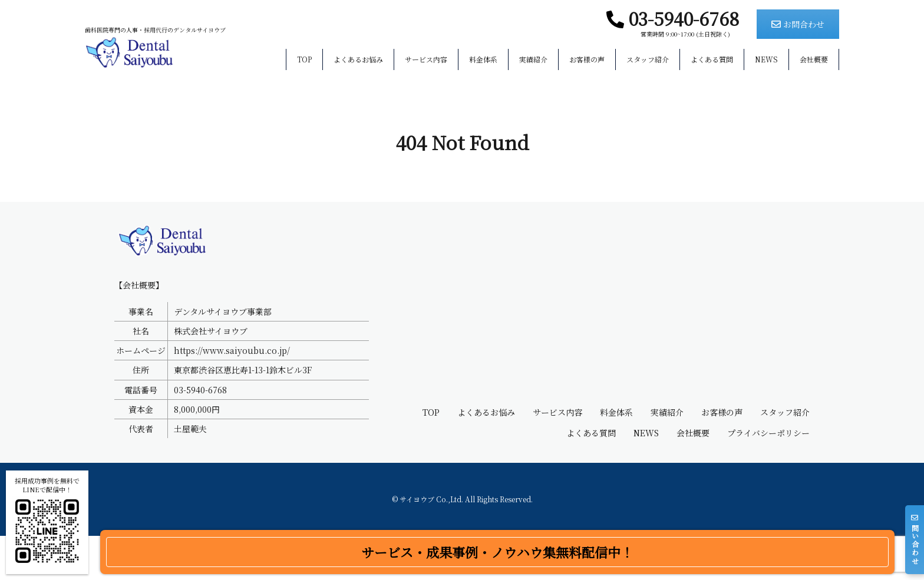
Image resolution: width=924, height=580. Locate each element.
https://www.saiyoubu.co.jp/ (232, 395)
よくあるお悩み (358, 59)
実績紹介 (533, 59)
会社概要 (814, 59)
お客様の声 (587, 59)
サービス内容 (426, 59)
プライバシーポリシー (768, 477)
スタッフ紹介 (648, 59)
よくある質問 (712, 59)
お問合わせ (798, 24)
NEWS (766, 59)
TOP (304, 59)
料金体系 (483, 59)
